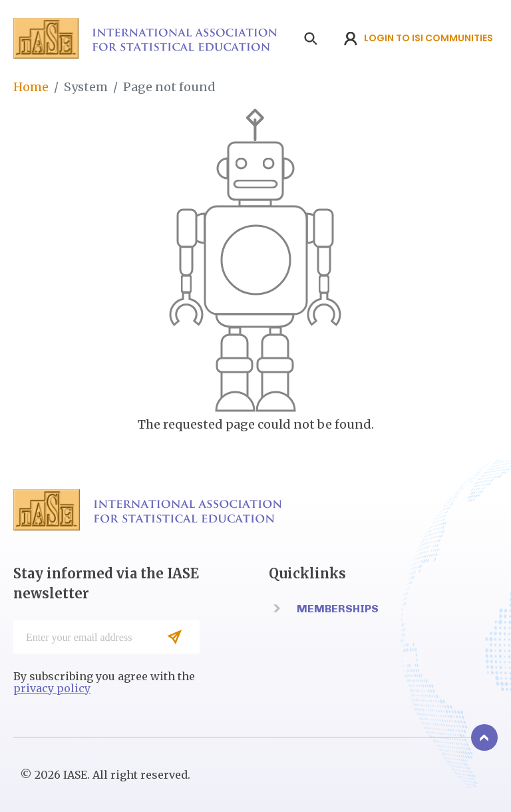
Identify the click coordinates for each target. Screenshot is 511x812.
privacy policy (52, 688)
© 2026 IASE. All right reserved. (105, 775)
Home (31, 87)
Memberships (338, 609)
